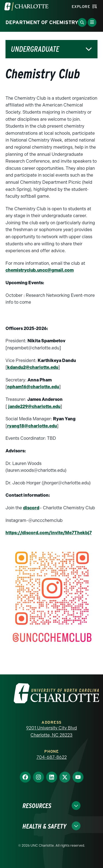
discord (31, 508)
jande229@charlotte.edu (34, 406)
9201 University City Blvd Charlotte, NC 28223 (51, 732)
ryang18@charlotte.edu (32, 426)
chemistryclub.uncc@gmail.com (40, 270)
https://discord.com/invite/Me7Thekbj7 (49, 533)
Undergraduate (35, 49)
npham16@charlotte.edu (33, 387)
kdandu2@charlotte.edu (33, 367)
